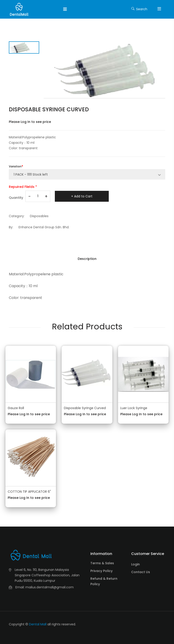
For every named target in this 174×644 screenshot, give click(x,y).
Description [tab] (87, 259)
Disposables (39, 216)
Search (139, 9)
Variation (15, 166)
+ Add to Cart (82, 196)
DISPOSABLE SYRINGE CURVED (49, 109)
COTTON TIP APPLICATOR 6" (29, 492)
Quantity (16, 198)
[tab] (24, 47)
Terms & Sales (102, 563)
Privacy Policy (101, 571)
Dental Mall (38, 624)
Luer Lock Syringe (134, 408)
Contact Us (141, 572)
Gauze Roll (16, 408)
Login (135, 564)
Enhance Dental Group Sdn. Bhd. (44, 227)
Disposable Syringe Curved (85, 408)
